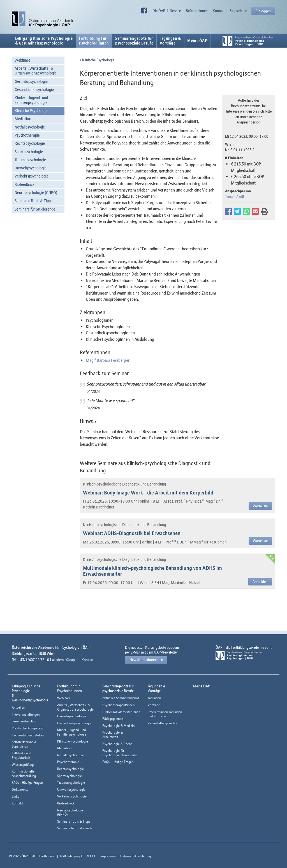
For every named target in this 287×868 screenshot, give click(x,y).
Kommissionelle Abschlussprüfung (24, 774)
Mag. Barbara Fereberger (108, 360)
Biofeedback (25, 184)
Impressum (108, 856)
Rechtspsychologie (30, 143)
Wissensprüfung (23, 765)
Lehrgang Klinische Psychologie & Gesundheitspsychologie (44, 41)
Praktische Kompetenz (28, 728)
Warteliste (260, 506)
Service (175, 11)
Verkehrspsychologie (32, 176)
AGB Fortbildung (44, 856)
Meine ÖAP (197, 41)
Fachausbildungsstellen (28, 735)
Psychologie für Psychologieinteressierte (120, 753)
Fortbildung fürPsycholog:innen (94, 41)
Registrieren (238, 11)
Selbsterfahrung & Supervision (24, 744)
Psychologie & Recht (117, 744)
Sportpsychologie (29, 152)
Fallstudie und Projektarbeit (21, 755)
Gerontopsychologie (31, 81)
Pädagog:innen (113, 719)
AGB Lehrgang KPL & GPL (78, 856)
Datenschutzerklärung (136, 856)
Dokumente (20, 789)
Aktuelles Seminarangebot (121, 698)
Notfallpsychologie (30, 127)
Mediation (23, 119)
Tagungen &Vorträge (170, 41)
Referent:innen (197, 11)
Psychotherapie (27, 135)
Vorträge (154, 705)
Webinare (22, 60)
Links (15, 796)
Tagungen (154, 698)
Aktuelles (18, 707)
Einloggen (263, 11)
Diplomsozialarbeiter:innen (121, 712)
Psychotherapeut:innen (118, 705)
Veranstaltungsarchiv (162, 723)
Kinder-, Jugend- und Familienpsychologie (31, 100)
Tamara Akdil (234, 197)
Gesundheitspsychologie (34, 89)
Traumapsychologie (30, 160)
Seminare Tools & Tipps (33, 201)
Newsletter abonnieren (146, 660)
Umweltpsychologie (31, 168)
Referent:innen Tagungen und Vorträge (165, 714)
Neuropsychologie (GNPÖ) (36, 193)
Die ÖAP (159, 11)
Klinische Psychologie (32, 110)
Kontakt (219, 11)
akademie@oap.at (65, 660)
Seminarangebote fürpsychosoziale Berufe (134, 41)
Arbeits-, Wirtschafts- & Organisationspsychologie (36, 71)
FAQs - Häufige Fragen (27, 782)
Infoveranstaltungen (26, 714)
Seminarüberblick (24, 721)
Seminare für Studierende (35, 209)
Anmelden (260, 582)
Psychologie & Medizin (118, 726)
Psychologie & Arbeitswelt (113, 735)
